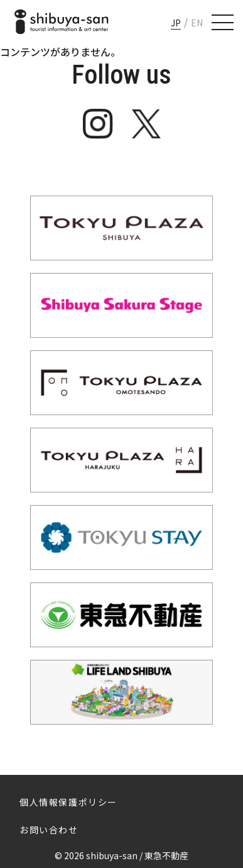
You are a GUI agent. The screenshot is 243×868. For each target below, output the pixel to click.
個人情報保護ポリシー (68, 802)
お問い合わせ (49, 830)
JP (176, 23)
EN (197, 23)
